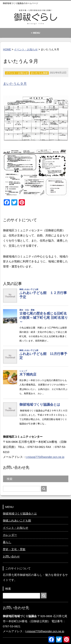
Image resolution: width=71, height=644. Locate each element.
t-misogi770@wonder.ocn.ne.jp (45, 457)
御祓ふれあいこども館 (17, 520)
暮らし (7, 542)
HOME (7, 49)
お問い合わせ (11, 556)
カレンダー (10, 535)
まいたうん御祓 (39, 73)
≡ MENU (35, 33)
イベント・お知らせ (26, 49)
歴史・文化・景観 (14, 549)
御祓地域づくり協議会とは (20, 513)
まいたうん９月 (15, 84)
